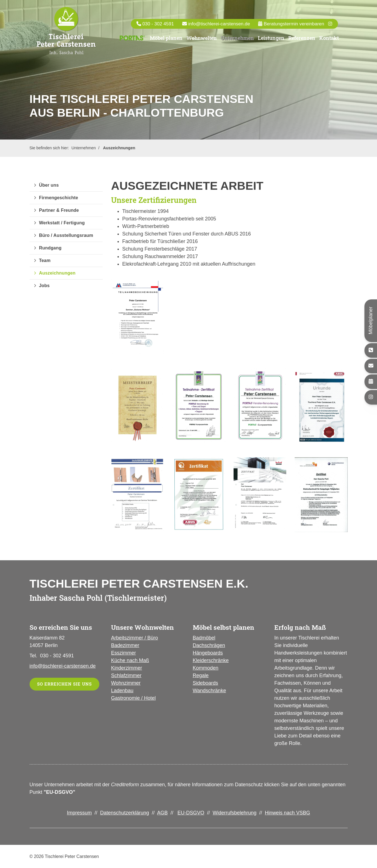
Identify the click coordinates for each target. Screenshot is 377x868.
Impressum (79, 813)
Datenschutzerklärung (125, 813)
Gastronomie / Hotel (133, 698)
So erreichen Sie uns (64, 684)
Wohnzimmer (126, 683)
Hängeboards (208, 653)
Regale (201, 675)
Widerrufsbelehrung (235, 813)
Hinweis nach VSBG (287, 813)
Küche (118, 660)
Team (45, 260)
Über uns (49, 185)
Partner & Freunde (59, 210)
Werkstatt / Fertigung (62, 223)
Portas (132, 41)
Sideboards (206, 683)
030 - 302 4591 (158, 26)
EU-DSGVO (191, 813)
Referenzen (302, 41)
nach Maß (137, 660)
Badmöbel (204, 638)
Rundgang (50, 248)
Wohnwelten (202, 41)
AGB (162, 813)
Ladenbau (122, 691)
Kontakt (329, 41)
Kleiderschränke (211, 660)
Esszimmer (123, 653)
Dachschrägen (209, 645)
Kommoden (206, 668)
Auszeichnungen (119, 148)
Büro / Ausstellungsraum (66, 235)
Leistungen (271, 41)
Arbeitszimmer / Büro (135, 638)
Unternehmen (237, 41)
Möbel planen (166, 41)
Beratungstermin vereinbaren (293, 26)
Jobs (44, 286)
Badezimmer (125, 645)
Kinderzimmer (127, 668)
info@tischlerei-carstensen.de (219, 26)
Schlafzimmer (126, 675)
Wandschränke (209, 691)
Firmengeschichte (59, 198)
